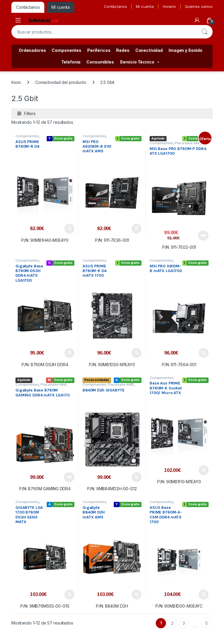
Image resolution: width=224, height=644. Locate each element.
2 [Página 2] (172, 623)
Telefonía (71, 62)
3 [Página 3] (184, 623)
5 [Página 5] (206, 623)
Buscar (204, 32)
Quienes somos (199, 6)
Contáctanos (115, 6)
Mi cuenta (145, 6)
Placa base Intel (188, 143)
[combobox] (104, 32)
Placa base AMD (121, 384)
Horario (169, 6)
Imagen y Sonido (185, 50)
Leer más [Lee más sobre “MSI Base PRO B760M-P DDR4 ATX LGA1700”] (203, 236)
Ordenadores (32, 50)
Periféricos (99, 50)
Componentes (66, 50)
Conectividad (149, 50)
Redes (123, 50)
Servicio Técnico (140, 62)
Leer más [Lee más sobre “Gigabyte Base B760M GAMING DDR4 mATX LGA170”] (69, 477)
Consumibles (100, 62)
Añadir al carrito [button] (69, 229)
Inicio (16, 82)
